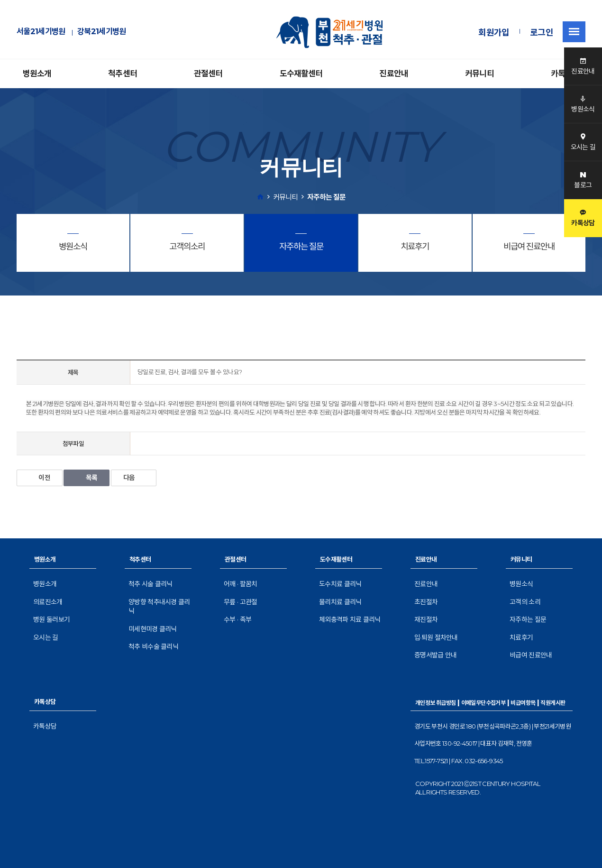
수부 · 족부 (237, 619)
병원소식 (521, 584)
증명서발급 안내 (435, 655)
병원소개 (37, 74)
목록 (87, 478)
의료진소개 (48, 602)
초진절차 (426, 602)
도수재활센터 (301, 74)
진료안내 (394, 74)
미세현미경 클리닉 (153, 629)
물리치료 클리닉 (340, 602)
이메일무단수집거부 (483, 703)
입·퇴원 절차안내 (436, 637)
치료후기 (521, 637)
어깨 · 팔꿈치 (240, 584)
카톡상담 (45, 726)
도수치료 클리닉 (340, 584)
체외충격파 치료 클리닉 (350, 619)
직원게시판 (553, 703)
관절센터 (208, 74)
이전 (40, 478)
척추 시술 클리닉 (150, 584)
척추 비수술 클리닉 (153, 646)
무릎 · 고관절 (240, 602)
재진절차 (426, 619)
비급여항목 (523, 703)
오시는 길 (46, 637)
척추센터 (123, 74)
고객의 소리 (525, 602)
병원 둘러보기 (51, 619)
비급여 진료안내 (531, 655)
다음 (134, 478)
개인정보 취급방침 (436, 703)
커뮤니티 (479, 74)
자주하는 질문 (528, 619)
